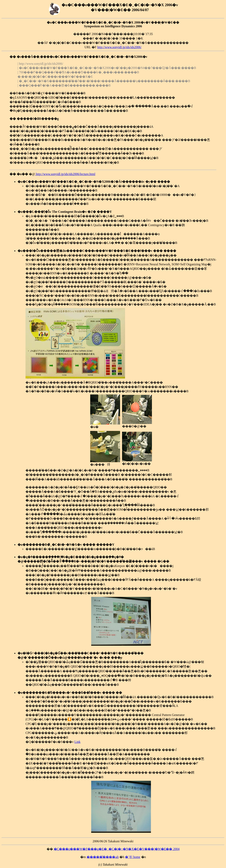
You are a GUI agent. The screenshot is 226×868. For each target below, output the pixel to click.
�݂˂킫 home (133, 857)
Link (77, 742)
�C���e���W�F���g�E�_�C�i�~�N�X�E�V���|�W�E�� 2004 (117, 849)
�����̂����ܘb (103, 857)
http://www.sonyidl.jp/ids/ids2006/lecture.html (65, 174)
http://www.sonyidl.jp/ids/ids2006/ (119, 47)
